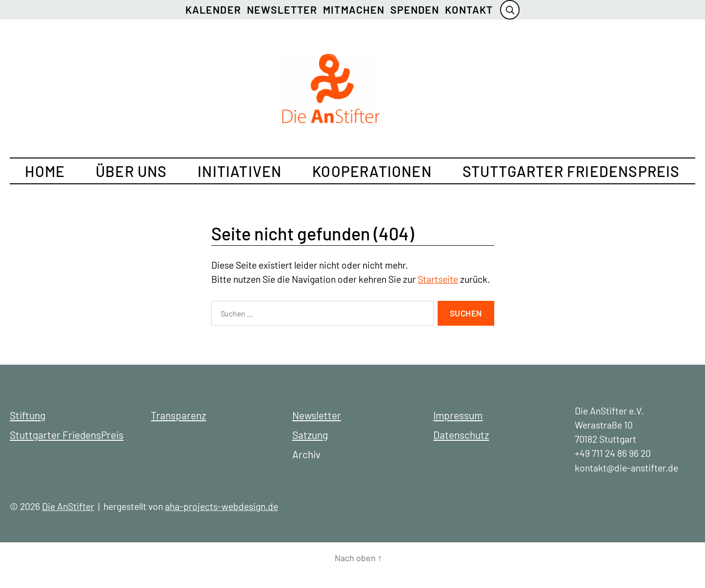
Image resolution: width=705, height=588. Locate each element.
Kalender (213, 10)
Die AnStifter (68, 506)
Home (45, 171)
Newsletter (282, 10)
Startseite (438, 279)
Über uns (131, 171)
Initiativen (240, 171)
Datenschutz (461, 435)
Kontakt (469, 10)
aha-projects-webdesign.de (222, 506)
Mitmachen (354, 10)
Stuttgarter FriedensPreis (571, 171)
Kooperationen (372, 171)
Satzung (310, 435)
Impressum (458, 415)
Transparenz (178, 415)
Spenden (415, 10)
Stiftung (28, 415)
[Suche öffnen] (510, 10)
